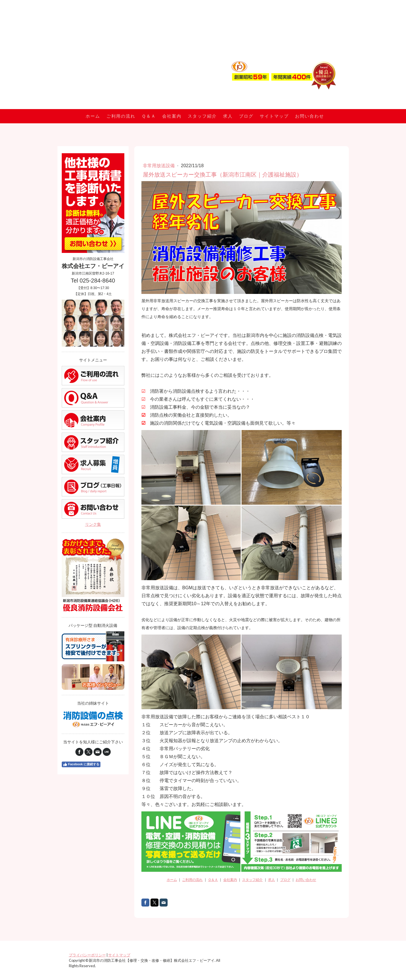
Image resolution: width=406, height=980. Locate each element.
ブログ (246, 116)
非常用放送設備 (159, 166)
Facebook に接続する (81, 764)
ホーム (93, 116)
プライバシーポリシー (87, 955)
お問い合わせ (310, 116)
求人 (228, 116)
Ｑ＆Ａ (149, 116)
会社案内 (172, 116)
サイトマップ (274, 116)
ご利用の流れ (121, 116)
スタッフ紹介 (202, 116)
